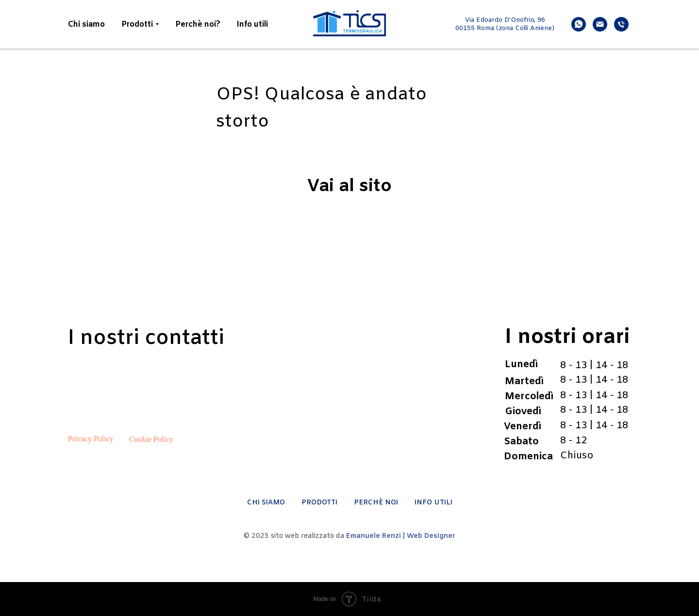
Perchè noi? (198, 24)
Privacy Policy (91, 439)
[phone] (621, 24)
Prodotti (137, 24)
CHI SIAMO (266, 503)
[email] (600, 24)
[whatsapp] (579, 24)
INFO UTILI (433, 503)
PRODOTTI (319, 503)
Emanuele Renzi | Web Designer (401, 536)
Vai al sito (349, 187)
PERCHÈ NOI (376, 503)
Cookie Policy (151, 439)
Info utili (252, 24)
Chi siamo (86, 24)
